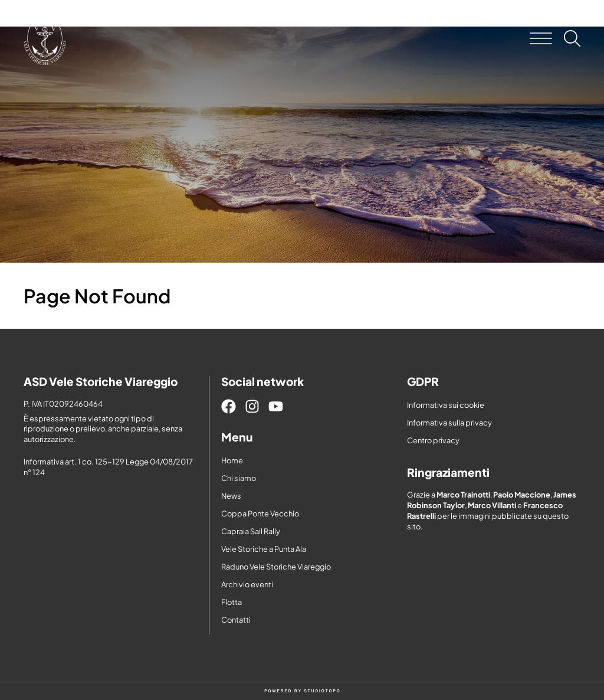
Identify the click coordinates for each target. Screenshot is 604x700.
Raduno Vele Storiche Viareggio (276, 567)
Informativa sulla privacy (449, 423)
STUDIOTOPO (323, 691)
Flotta (232, 602)
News (231, 496)
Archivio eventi (247, 584)
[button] (541, 38)
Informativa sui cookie (446, 405)
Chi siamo (239, 478)
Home (232, 460)
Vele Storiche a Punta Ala (264, 549)
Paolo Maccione (522, 495)
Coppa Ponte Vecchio (260, 513)
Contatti (236, 620)
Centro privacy (433, 440)
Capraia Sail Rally (251, 531)
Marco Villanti (492, 505)
